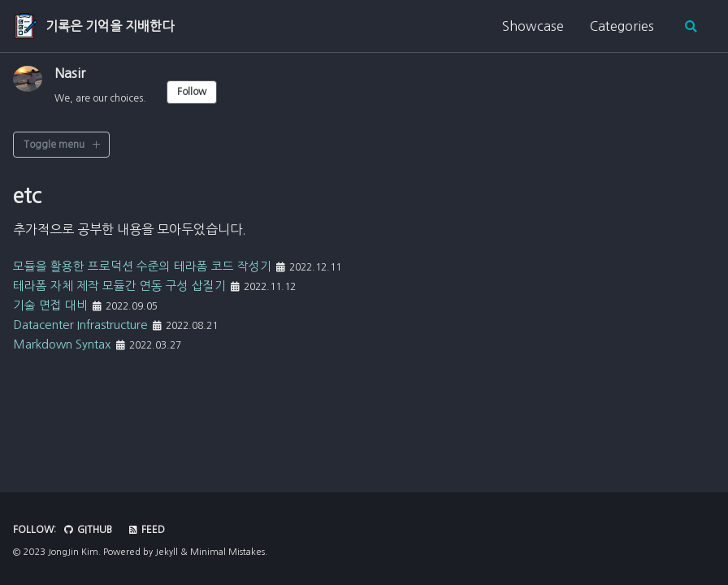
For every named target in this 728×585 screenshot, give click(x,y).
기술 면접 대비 (53, 305)
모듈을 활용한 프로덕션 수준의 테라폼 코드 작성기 (151, 266)
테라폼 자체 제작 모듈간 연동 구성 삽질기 (126, 285)
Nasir (70, 73)
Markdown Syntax (68, 344)
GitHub (88, 530)
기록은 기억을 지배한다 (110, 26)
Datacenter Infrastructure (91, 324)
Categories (621, 26)
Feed (147, 530)
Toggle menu (54, 145)
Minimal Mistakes (227, 552)
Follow (192, 92)
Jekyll (167, 552)
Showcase (532, 26)
